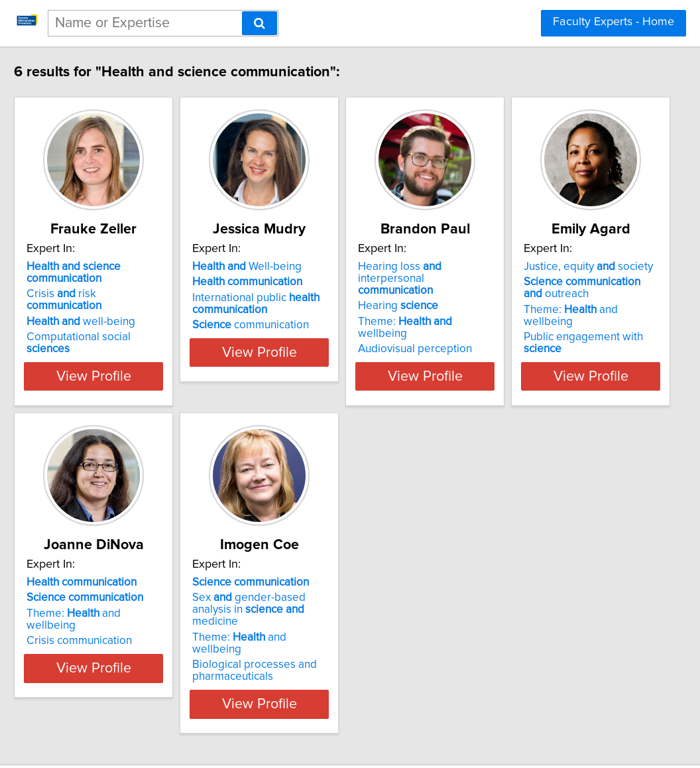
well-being (119, 310)
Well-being (318, 267)
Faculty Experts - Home (613, 22)
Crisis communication (316, 617)
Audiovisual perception (519, 325)
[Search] (260, 23)
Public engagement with (144, 629)
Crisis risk (138, 294)
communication (321, 325)
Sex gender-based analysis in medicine (545, 592)
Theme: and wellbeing (137, 613)
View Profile (148, 364)
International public (327, 304)
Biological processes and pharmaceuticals (524, 635)
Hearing (502, 294)
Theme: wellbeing (535, 310)
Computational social (139, 325)
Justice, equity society (129, 570)
